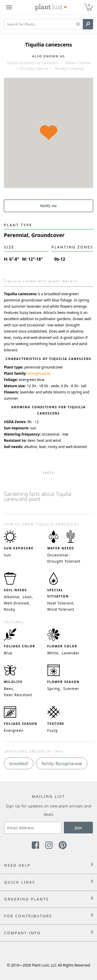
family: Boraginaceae (62, 764)
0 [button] (89, 5)
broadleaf (19, 764)
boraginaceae (39, 373)
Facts (48, 473)
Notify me (49, 206)
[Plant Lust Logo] (51, 7)
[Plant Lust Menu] (9, 7)
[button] (78, 24)
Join (79, 828)
